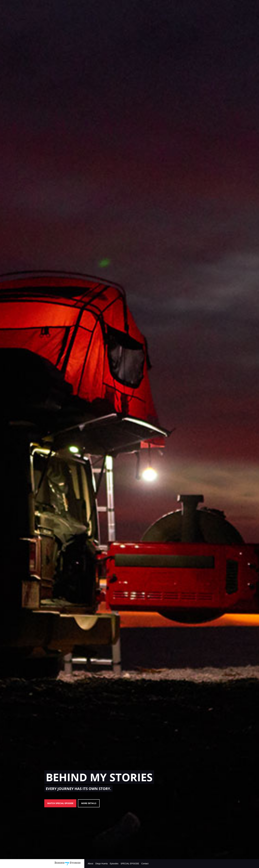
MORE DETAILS (89, 803)
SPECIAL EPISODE (130, 864)
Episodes (114, 864)
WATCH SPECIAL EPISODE (60, 803)
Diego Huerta (102, 864)
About (90, 864)
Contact (145, 864)
